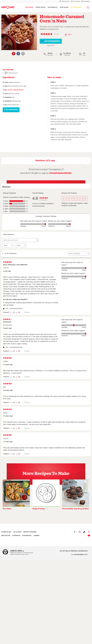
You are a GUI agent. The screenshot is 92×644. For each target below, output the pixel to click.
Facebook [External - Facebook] (18, 54)
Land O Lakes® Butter (15, 90)
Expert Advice (41, 7)
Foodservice (27, 536)
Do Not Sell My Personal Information (74, 551)
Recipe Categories (30, 532)
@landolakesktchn (60, 173)
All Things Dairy (76, 7)
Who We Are (64, 7)
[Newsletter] (86, 1)
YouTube (89, 536)
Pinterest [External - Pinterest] (14, 54)
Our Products (53, 7)
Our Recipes (29, 7)
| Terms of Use (25, 554)
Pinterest (89, 532)
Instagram (79, 532)
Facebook (75, 532)
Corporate (16, 536)
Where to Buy (6, 532)
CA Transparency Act (80, 555)
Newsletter (6, 536)
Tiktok (84, 532)
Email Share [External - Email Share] (23, 54)
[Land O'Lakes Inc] (18, 551)
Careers (36, 536)
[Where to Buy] (64, 1)
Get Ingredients (51, 41)
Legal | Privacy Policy (15, 554)
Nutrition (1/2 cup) (62, 161)
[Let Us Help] (75, 1)
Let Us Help (17, 532)
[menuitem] (29, 7)
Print (68, 35)
